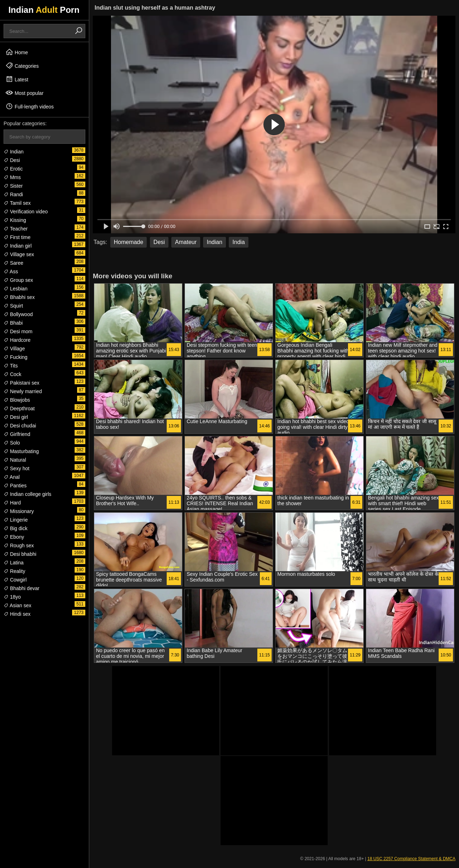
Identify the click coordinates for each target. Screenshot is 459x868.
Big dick (16, 528)
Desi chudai (20, 426)
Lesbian (16, 289)
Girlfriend (17, 434)
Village (14, 349)
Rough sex (19, 545)
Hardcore (17, 340)
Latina (14, 563)
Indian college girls (27, 494)
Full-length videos (30, 106)
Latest (17, 79)
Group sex (18, 280)
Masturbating (21, 451)
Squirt (13, 306)
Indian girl (18, 246)
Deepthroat (19, 408)
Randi (13, 194)
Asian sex (17, 605)
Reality (14, 571)
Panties (15, 486)
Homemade (129, 242)
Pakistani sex (21, 383)
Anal (12, 477)
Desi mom (18, 331)
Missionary (19, 511)
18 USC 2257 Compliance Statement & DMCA (411, 859)
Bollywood (18, 314)
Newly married (23, 391)
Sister (13, 186)
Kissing (15, 220)
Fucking (16, 357)
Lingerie (16, 520)
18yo (12, 597)
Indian (14, 152)
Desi (12, 160)
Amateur (186, 242)
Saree (13, 263)
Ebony (14, 537)
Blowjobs (17, 400)
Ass (11, 271)
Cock (12, 374)
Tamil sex (17, 203)
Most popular (24, 93)
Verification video (26, 212)
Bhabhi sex (19, 297)
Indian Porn (44, 10)
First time (17, 237)
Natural (15, 460)
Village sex (19, 254)
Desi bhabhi (20, 554)
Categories (22, 66)
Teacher (16, 229)
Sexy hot (16, 468)
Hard (12, 503)
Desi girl (16, 417)
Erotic (13, 169)
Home (17, 52)
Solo (12, 443)
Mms (12, 177)
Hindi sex (17, 614)
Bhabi (13, 323)
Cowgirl (15, 580)
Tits (11, 366)
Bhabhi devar (21, 588)
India (239, 242)
